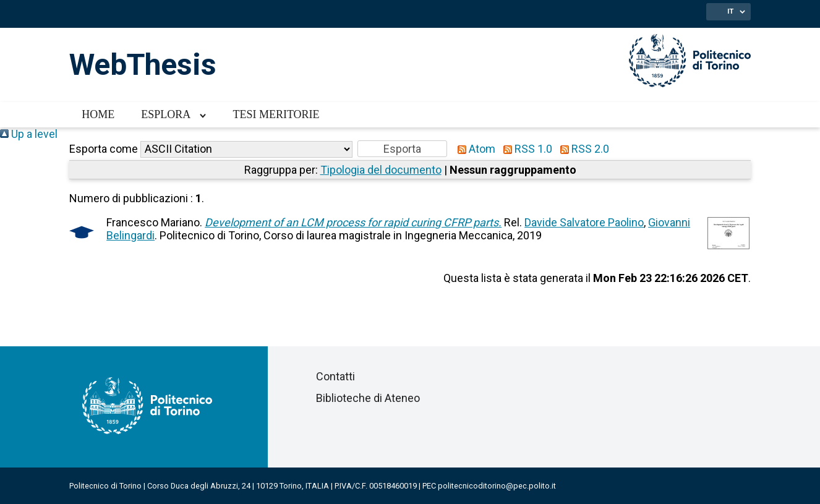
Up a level (29, 134)
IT (730, 11)
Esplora (166, 114)
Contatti (335, 376)
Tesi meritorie (276, 114)
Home (98, 114)
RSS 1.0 (525, 149)
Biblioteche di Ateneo (368, 398)
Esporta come (104, 149)
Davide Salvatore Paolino (584, 222)
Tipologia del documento (381, 170)
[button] (402, 149)
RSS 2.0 (582, 149)
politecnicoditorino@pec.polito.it (497, 486)
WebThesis (143, 65)
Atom (474, 149)
